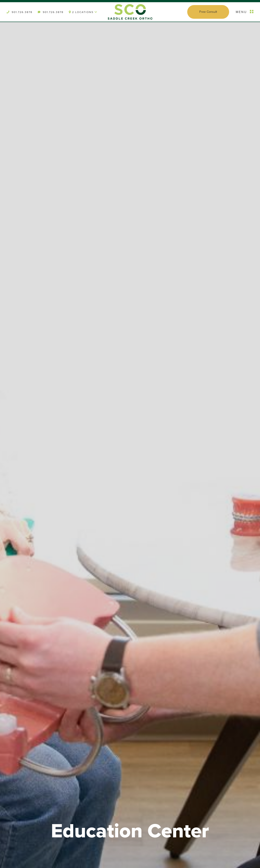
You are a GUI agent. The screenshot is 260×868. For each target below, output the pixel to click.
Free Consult (208, 12)
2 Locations (83, 12)
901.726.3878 (20, 12)
